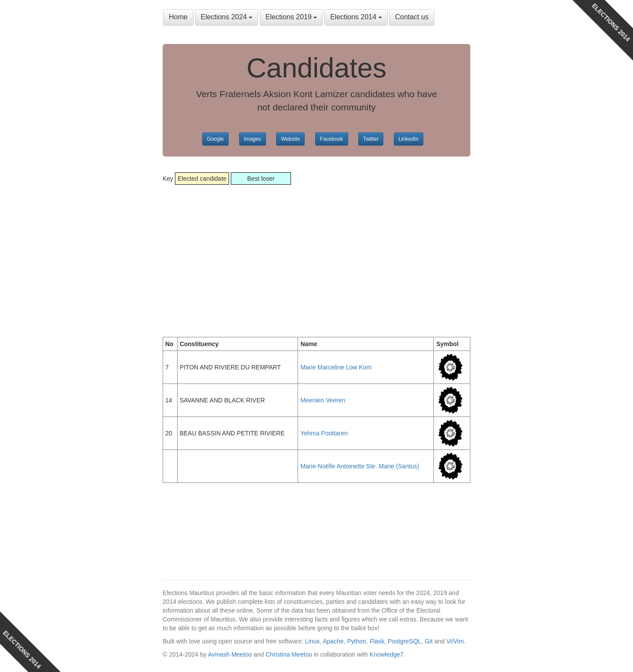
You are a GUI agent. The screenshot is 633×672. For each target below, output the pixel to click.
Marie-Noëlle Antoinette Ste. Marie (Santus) (360, 466)
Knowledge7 (387, 654)
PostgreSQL (404, 641)
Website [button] (290, 139)
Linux (312, 641)
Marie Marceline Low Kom (336, 367)
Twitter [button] (371, 139)
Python (357, 641)
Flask (377, 641)
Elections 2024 (227, 17)
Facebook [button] (332, 139)
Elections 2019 (291, 17)
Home (178, 17)
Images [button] (253, 139)
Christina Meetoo (289, 654)
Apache (333, 641)
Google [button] (216, 139)
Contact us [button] (411, 17)
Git (429, 641)
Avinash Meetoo (230, 654)
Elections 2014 (356, 17)
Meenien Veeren (323, 400)
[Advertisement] (316, 262)
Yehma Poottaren (324, 433)
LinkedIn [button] (409, 139)
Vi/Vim (455, 641)
